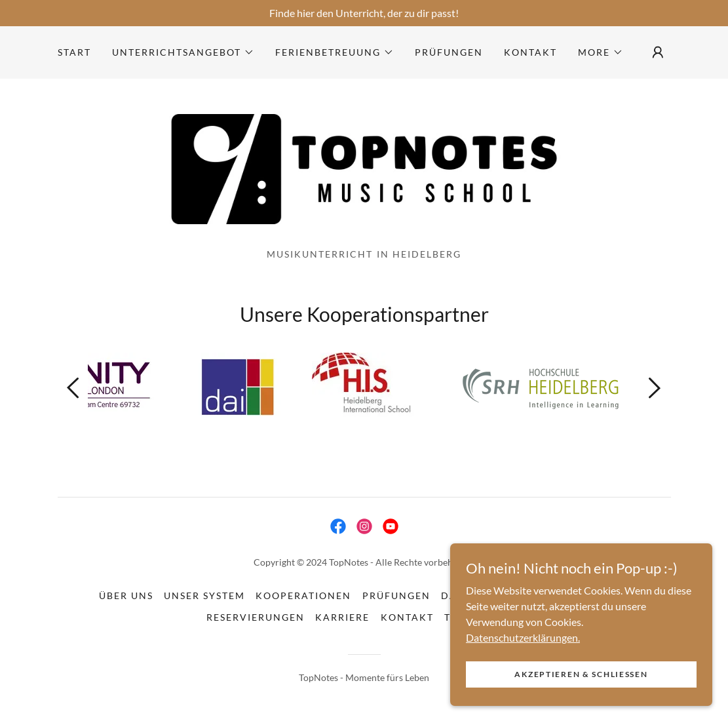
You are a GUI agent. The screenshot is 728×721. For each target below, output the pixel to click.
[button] (183, 52)
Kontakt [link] (530, 52)
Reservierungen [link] (256, 617)
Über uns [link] (126, 595)
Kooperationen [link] (303, 595)
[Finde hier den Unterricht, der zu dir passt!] (364, 13)
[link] (364, 167)
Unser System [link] (204, 595)
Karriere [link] (342, 617)
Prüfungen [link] (449, 52)
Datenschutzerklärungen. (523, 664)
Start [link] (74, 52)
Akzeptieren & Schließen (581, 701)
